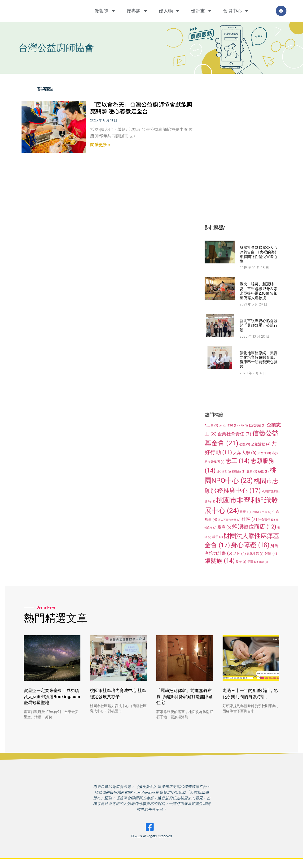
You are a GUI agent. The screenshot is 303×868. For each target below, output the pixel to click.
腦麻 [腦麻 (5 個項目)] (224, 527)
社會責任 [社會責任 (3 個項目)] (266, 520)
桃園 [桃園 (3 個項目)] (263, 471)
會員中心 (236, 11)
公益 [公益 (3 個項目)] (245, 444)
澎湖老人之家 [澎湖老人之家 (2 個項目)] (261, 512)
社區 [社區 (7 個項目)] (249, 519)
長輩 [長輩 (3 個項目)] (252, 562)
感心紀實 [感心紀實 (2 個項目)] (224, 472)
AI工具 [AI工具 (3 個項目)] (211, 425)
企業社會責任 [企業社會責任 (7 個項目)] (234, 434)
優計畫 (202, 11)
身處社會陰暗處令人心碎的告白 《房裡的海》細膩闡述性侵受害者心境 (259, 254)
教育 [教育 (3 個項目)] (252, 471)
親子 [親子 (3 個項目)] (217, 537)
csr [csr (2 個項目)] (223, 426)
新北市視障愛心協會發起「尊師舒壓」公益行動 (259, 325)
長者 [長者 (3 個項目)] (241, 562)
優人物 (169, 11)
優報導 (105, 11)
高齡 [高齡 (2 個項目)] (263, 562)
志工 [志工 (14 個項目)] (237, 461)
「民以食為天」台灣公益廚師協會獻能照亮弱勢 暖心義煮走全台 (141, 108)
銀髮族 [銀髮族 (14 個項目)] (220, 561)
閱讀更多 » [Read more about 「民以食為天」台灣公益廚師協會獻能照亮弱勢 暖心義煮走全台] (100, 144)
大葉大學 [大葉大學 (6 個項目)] (245, 453)
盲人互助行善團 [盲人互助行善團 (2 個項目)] (229, 520)
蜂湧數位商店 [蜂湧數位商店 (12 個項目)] (254, 527)
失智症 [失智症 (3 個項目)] (264, 453)
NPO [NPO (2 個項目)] (243, 426)
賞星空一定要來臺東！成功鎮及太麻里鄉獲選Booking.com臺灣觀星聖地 (52, 696)
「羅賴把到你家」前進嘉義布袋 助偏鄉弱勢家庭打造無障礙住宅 (184, 696)
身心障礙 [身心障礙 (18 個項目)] (250, 545)
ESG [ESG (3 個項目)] (233, 425)
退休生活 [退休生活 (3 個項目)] (255, 554)
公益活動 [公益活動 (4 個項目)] (261, 444)
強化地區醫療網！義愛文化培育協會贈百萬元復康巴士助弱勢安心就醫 (259, 360)
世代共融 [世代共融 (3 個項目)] (257, 425)
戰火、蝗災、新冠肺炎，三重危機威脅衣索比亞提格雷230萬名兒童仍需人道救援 (259, 291)
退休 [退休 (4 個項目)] (239, 554)
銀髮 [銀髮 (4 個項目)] (271, 554)
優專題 (137, 11)
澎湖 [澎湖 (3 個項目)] (245, 512)
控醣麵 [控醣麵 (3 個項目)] (239, 471)
